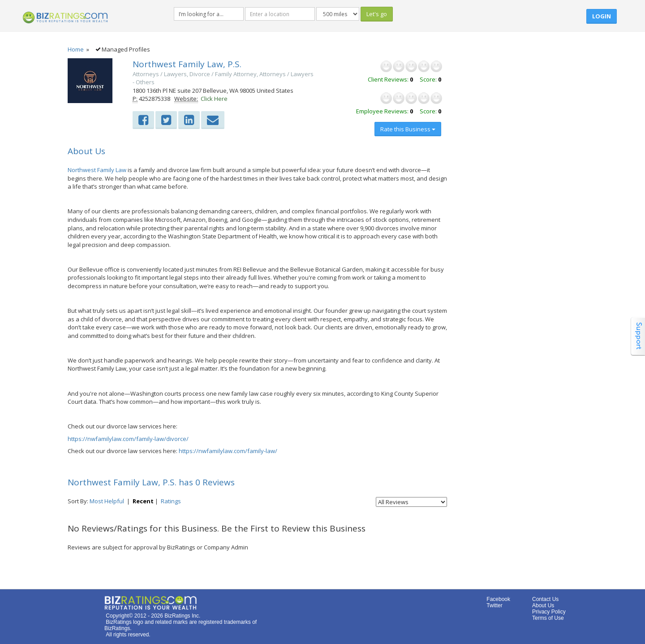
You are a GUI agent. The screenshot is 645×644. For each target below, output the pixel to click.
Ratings (171, 501)
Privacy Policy (549, 612)
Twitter (494, 605)
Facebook (498, 599)
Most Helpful (107, 501)
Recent (143, 501)
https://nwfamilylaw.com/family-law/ (228, 451)
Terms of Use (548, 618)
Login (602, 16)
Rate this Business (408, 129)
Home (76, 49)
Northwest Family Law (97, 170)
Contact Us (545, 599)
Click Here (214, 99)
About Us (543, 605)
